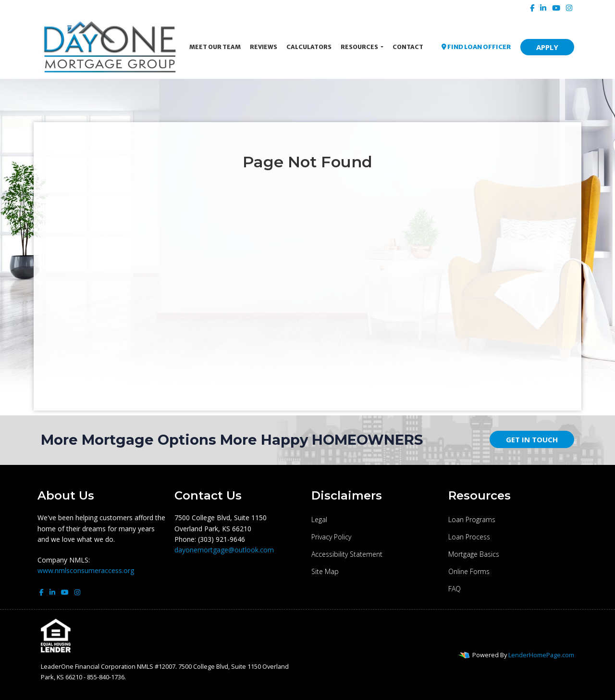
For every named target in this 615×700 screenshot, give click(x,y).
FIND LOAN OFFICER (476, 47)
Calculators (309, 47)
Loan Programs (472, 519)
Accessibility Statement (347, 554)
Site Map (325, 571)
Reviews (264, 47)
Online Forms (469, 571)
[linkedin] (543, 8)
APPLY (547, 47)
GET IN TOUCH (532, 439)
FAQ (455, 589)
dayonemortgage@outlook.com (224, 550)
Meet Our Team (215, 47)
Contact (408, 47)
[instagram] (569, 8)
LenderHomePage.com (541, 655)
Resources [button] (360, 47)
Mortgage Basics (474, 554)
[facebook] (532, 8)
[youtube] (556, 8)
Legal (319, 519)
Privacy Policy (331, 537)
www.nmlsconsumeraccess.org (86, 570)
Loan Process (469, 537)
